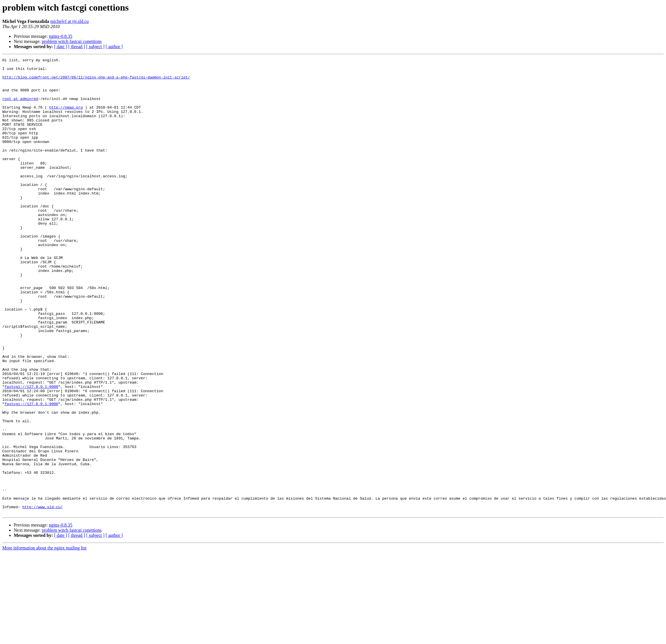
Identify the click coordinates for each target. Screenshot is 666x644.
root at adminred (20, 107)
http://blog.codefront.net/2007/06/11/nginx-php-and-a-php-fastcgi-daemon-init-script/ (96, 81)
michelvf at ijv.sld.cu (70, 21)
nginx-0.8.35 (61, 36)
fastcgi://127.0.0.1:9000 (31, 453)
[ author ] (114, 47)
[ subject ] (95, 47)
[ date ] (61, 47)
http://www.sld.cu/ (42, 597)
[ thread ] (77, 47)
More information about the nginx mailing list (44, 639)
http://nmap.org (66, 117)
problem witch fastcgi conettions (72, 41)
